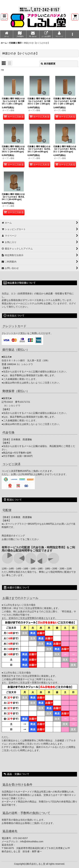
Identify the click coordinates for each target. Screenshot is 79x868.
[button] (4, 17)
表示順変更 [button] (48, 64)
